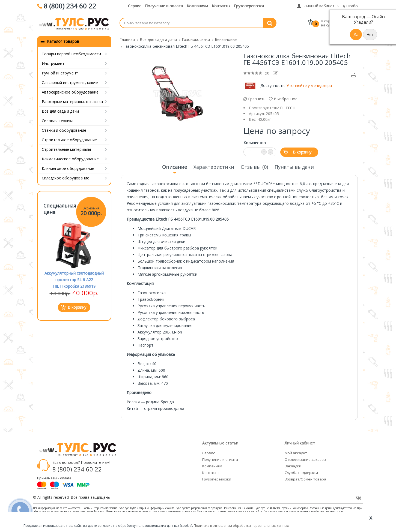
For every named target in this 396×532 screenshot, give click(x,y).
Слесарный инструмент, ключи (70, 81)
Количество (255, 142)
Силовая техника (58, 120)
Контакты (221, 6)
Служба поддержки (301, 471)
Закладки (293, 465)
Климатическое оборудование (70, 158)
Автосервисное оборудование (70, 91)
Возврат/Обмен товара (305, 478)
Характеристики (214, 166)
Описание (175, 167)
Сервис (135, 6)
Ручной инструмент (60, 72)
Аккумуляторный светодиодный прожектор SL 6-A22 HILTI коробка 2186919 (74, 279)
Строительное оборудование (69, 139)
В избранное (283, 98)
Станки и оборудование (64, 129)
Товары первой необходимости (71, 53)
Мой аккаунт (296, 452)
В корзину (302, 151)
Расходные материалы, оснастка (72, 100)
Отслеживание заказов (305, 458)
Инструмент (53, 62)
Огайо (350, 6)
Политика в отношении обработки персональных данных (241, 526)
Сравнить (254, 98)
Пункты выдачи (294, 166)
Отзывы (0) (254, 166)
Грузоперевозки (249, 6)
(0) (267, 72)
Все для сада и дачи (60, 110)
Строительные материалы (66, 148)
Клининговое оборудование (68, 167)
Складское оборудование (65, 177)
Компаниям (197, 6)
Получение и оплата (164, 6)
